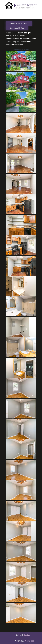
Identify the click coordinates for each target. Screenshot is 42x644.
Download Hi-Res (17, 28)
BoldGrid (27, 635)
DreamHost (29, 641)
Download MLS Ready (19, 23)
